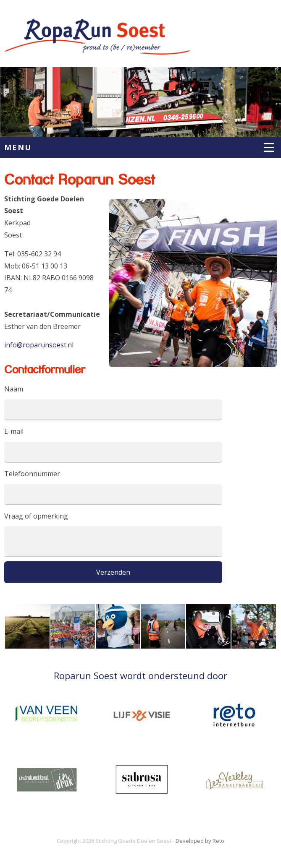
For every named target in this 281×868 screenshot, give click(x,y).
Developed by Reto (200, 841)
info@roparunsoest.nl (39, 345)
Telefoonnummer (32, 474)
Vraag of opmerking (36, 516)
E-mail (14, 431)
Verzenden (113, 572)
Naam (14, 389)
